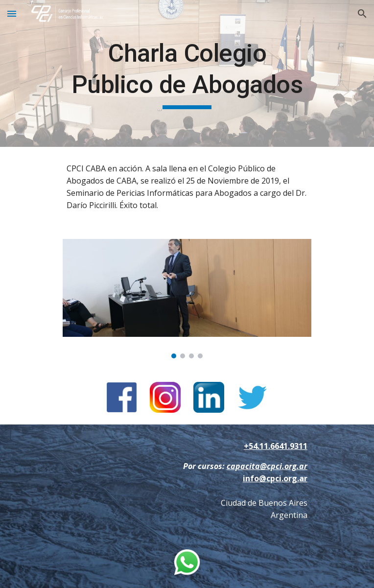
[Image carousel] (187, 299)
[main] (187, 73)
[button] (12, 13)
